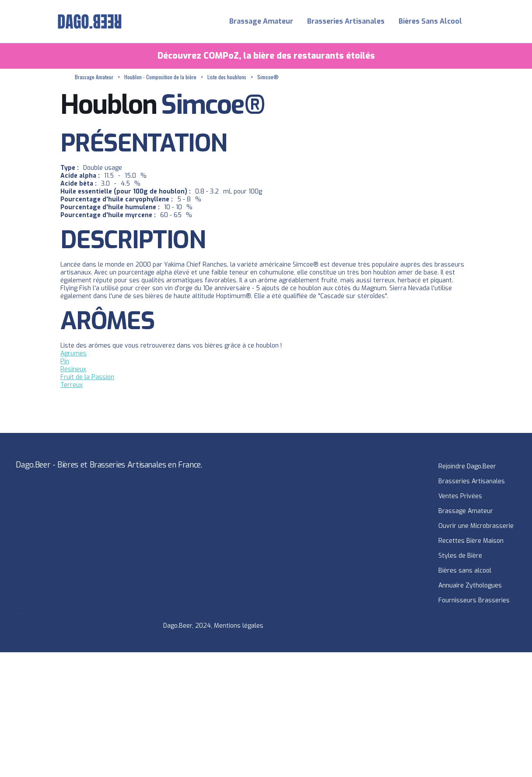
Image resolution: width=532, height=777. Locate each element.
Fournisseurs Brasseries (474, 600)
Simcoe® (268, 77)
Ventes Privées (460, 496)
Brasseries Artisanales (346, 21)
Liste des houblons (227, 77)
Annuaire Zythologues (470, 585)
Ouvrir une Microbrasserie (476, 526)
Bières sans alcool (465, 571)
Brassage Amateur (261, 21)
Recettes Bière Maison (471, 541)
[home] (90, 21)
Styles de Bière (460, 556)
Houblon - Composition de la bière (160, 77)
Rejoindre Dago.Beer (467, 466)
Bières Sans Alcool (430, 21)
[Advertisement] (262, 714)
